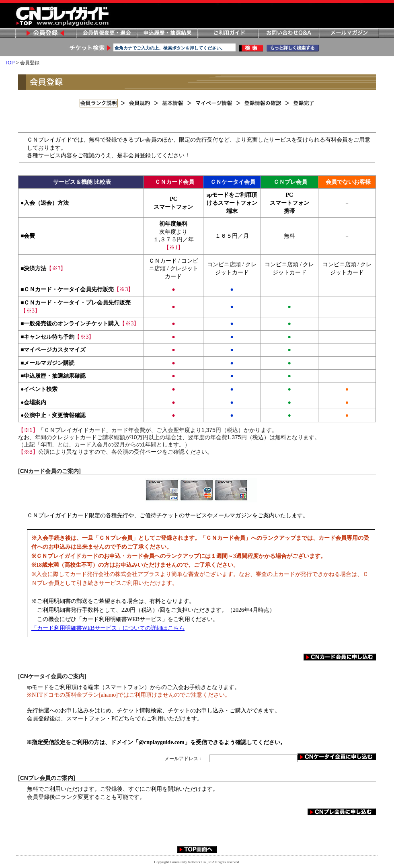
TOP (10, 63)
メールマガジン (349, 33)
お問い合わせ (288, 33)
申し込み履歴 (167, 33)
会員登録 (45, 33)
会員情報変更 (106, 33)
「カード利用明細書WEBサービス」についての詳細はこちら (108, 628)
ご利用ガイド (228, 33)
